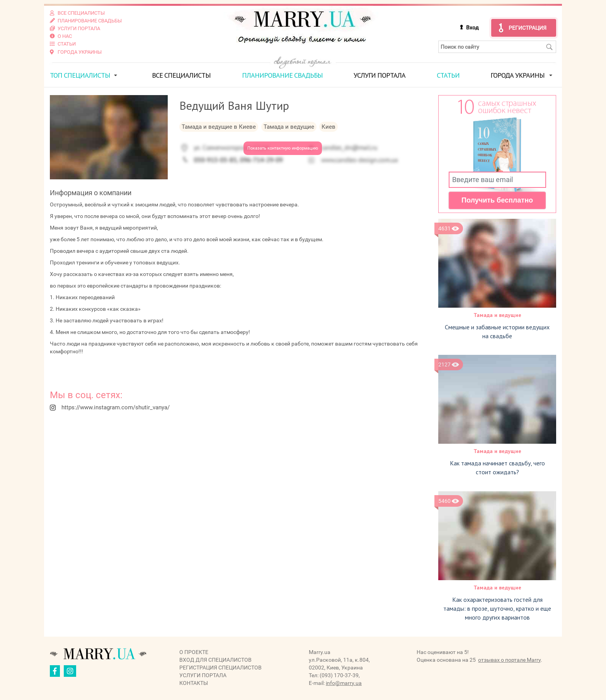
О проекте (194, 652)
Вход (472, 27)
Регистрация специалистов (220, 667)
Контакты (194, 683)
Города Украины (517, 75)
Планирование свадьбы (282, 75)
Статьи (448, 75)
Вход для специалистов (215, 659)
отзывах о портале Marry (509, 659)
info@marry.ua (344, 683)
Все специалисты (181, 75)
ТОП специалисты (80, 75)
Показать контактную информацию (283, 148)
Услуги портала (380, 75)
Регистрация (528, 28)
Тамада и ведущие (497, 315)
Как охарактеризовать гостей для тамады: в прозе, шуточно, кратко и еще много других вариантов (497, 608)
